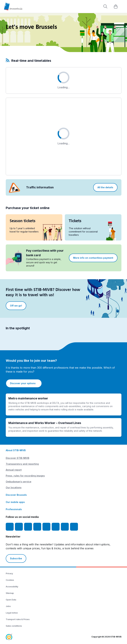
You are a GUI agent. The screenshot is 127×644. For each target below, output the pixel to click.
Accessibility (12, 587)
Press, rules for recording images (25, 476)
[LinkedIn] (37, 527)
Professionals (14, 509)
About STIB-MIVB (16, 450)
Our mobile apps (15, 502)
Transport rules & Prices (18, 619)
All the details (105, 187)
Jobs (8, 606)
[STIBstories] (65, 527)
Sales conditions (14, 626)
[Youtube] (28, 527)
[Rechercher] (105, 6)
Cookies (10, 580)
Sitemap (10, 593)
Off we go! (16, 306)
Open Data (11, 600)
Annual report (14, 470)
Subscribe (16, 558)
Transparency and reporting (22, 464)
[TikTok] (46, 527)
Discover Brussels (16, 495)
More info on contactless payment (93, 258)
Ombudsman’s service (19, 482)
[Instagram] (19, 527)
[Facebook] (10, 527)
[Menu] (123, 7)
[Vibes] (56, 527)
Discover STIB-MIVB (17, 458)
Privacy (9, 573)
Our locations (14, 487)
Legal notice (12, 613)
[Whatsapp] (74, 527)
